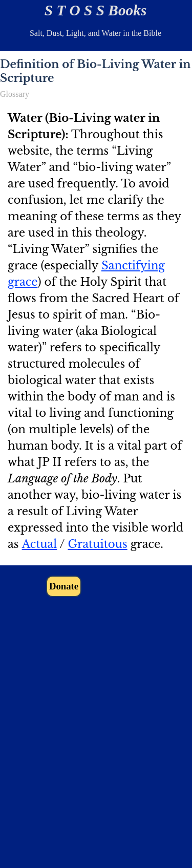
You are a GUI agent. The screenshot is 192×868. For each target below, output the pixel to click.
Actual (40, 544)
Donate (64, 586)
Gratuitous (97, 544)
